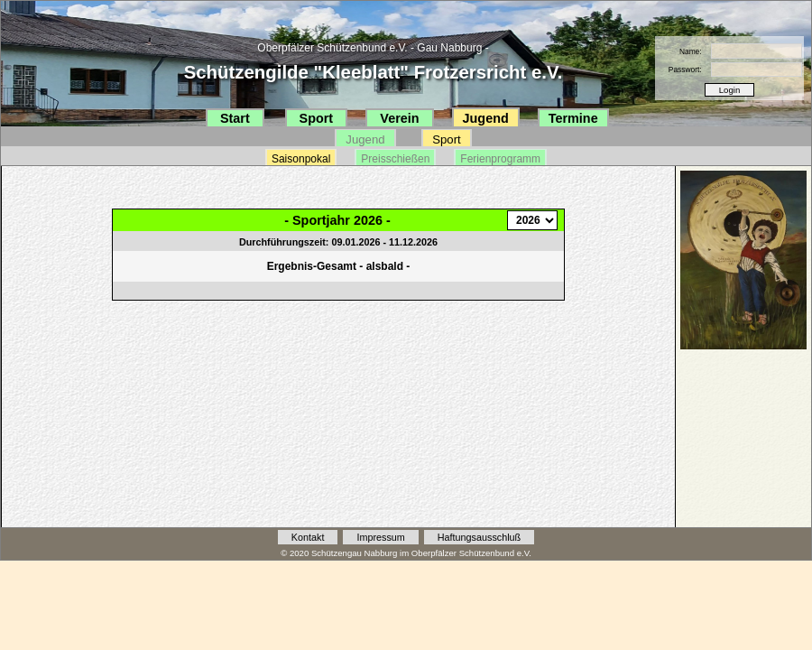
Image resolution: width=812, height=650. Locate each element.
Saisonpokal (301, 159)
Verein (399, 118)
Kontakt (308, 537)
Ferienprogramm (500, 159)
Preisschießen (395, 159)
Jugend (486, 118)
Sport (317, 118)
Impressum (380, 537)
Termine (573, 118)
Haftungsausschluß (479, 537)
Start (235, 118)
